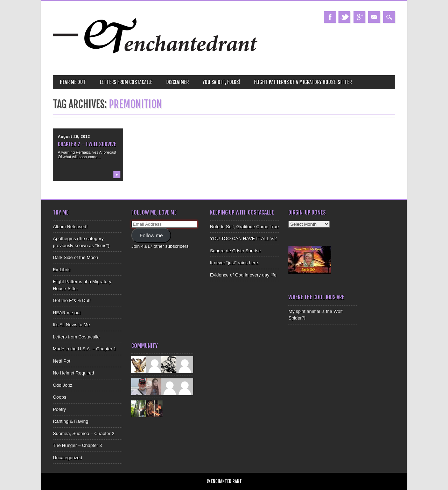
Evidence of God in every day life (243, 275)
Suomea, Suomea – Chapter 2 (84, 433)
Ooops (59, 397)
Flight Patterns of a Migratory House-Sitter (303, 82)
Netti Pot (62, 361)
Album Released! (70, 227)
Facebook (330, 17)
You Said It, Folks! (221, 82)
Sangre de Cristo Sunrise (235, 251)
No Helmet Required (73, 373)
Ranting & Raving (71, 421)
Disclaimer (177, 82)
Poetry (59, 409)
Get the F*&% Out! (72, 300)
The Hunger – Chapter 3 (77, 445)
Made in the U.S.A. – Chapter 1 (85, 349)
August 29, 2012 (74, 136)
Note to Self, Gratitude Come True (244, 227)
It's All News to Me (71, 325)
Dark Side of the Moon (75, 257)
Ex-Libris (62, 270)
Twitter (344, 17)
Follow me (151, 236)
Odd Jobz (63, 385)
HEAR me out (73, 82)
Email (374, 17)
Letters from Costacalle (126, 82)
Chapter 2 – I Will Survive (87, 144)
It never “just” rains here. (235, 263)
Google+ (359, 17)
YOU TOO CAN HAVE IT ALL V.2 (243, 239)
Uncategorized (68, 458)
